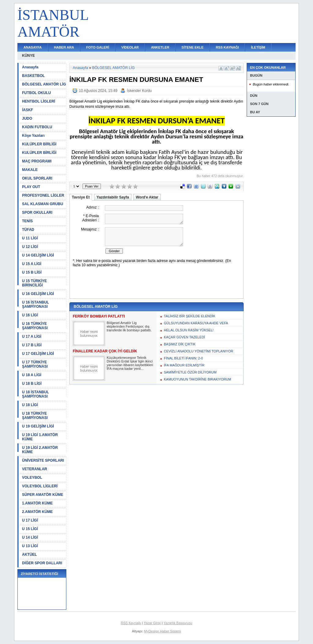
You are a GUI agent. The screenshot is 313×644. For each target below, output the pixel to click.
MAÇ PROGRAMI (37, 161)
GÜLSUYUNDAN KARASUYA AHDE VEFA (196, 323)
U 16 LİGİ (30, 315)
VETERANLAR (35, 469)
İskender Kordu (139, 91)
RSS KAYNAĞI (227, 47)
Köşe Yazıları (33, 136)
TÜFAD (28, 230)
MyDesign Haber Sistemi (162, 631)
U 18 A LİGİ (32, 375)
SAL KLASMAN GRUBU (42, 204)
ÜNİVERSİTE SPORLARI (43, 460)
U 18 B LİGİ (32, 384)
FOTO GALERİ (98, 47)
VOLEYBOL (32, 478)
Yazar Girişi (152, 623)
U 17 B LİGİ (32, 345)
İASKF (28, 110)
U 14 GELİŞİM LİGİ (38, 255)
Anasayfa (30, 67)
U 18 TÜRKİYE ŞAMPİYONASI (35, 416)
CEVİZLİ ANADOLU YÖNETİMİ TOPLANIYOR (199, 351)
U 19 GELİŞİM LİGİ (38, 426)
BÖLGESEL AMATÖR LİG (44, 84)
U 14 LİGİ (30, 537)
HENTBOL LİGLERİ (39, 101)
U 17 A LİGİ (32, 337)
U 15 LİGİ (30, 529)
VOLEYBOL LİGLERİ (40, 486)
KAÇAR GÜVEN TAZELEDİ (184, 337)
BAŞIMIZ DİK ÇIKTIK (180, 344)
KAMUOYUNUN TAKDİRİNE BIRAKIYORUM (197, 379)
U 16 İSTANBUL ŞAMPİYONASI (35, 304)
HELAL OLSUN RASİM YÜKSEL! (189, 330)
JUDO (27, 118)
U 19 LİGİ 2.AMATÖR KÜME (40, 450)
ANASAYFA (33, 47)
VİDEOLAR (130, 47)
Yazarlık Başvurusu (178, 623)
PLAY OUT (31, 187)
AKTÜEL (29, 555)
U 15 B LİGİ (32, 272)
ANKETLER (160, 47)
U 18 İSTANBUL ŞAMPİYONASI (35, 394)
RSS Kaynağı (131, 623)
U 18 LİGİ (30, 405)
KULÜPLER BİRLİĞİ (39, 144)
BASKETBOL (33, 76)
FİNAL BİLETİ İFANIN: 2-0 (183, 358)
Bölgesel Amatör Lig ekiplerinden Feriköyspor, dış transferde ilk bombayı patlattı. (129, 326)
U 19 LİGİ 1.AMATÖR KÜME (40, 437)
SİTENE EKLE (193, 47)
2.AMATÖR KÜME (37, 512)
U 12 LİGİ (30, 247)
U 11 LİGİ (30, 238)
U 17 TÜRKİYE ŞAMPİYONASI (35, 364)
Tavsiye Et (81, 197)
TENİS (27, 221)
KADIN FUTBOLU (37, 127)
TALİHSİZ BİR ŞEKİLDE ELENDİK (190, 316)
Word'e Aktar (147, 197)
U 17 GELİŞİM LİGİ (38, 354)
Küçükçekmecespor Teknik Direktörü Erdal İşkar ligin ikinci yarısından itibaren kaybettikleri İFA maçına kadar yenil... (130, 363)
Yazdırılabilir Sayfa (113, 197)
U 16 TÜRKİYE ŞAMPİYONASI (35, 326)
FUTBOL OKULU (36, 93)
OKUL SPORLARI (37, 178)
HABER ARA (64, 47)
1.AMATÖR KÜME (37, 503)
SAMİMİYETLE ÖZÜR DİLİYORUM (190, 372)
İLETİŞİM (258, 47)
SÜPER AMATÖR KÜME (43, 495)
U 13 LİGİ (30, 546)
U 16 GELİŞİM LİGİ (38, 294)
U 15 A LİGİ (32, 264)
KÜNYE (28, 56)
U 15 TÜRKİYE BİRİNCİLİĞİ (34, 283)
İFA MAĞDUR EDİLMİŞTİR (184, 365)
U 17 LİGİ (30, 520)
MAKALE (30, 170)
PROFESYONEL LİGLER (43, 195)
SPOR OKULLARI (37, 213)
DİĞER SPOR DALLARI (42, 563)
